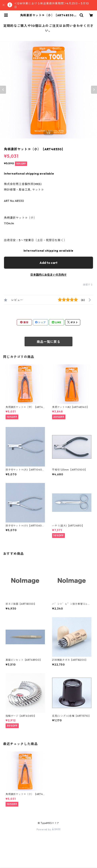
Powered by (49, 829)
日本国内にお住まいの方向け (48, 275)
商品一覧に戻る (48, 342)
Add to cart (48, 263)
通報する (88, 285)
